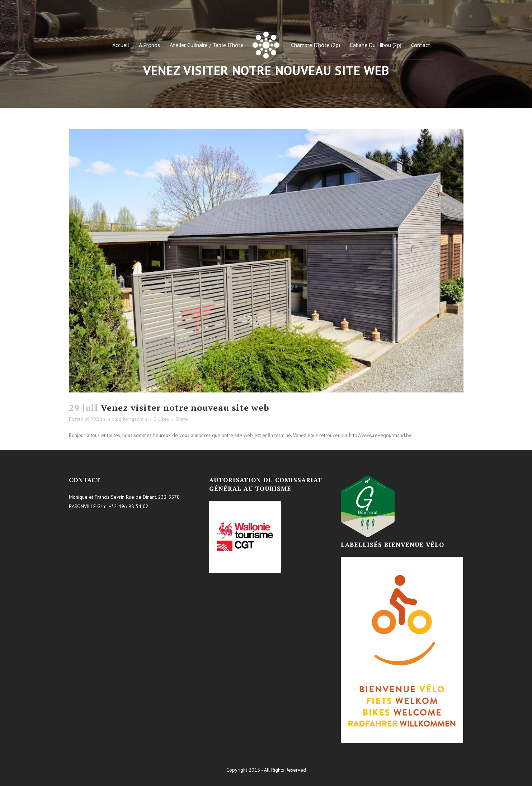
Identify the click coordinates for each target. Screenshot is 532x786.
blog (117, 419)
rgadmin (138, 419)
